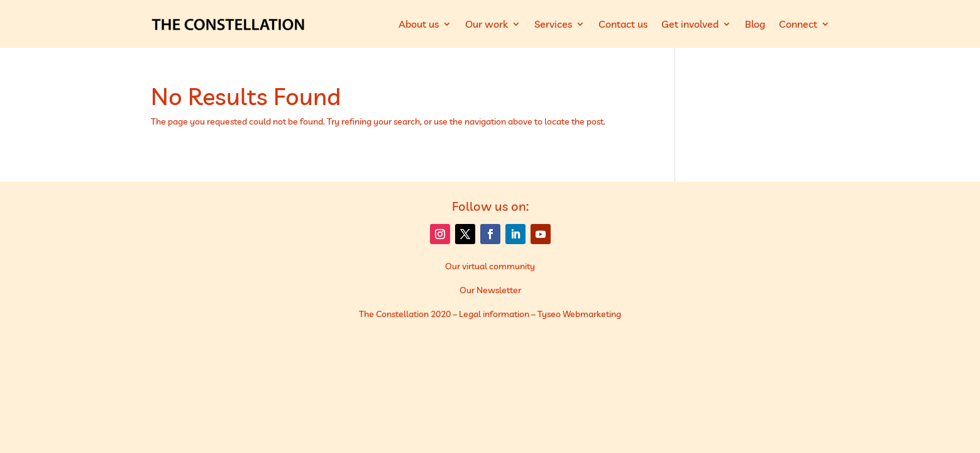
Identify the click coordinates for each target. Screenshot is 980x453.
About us (419, 24)
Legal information (494, 314)
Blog (755, 24)
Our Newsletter (490, 290)
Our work (487, 24)
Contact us (623, 24)
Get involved (690, 24)
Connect (798, 24)
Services (553, 24)
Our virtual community (490, 266)
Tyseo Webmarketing (579, 314)
